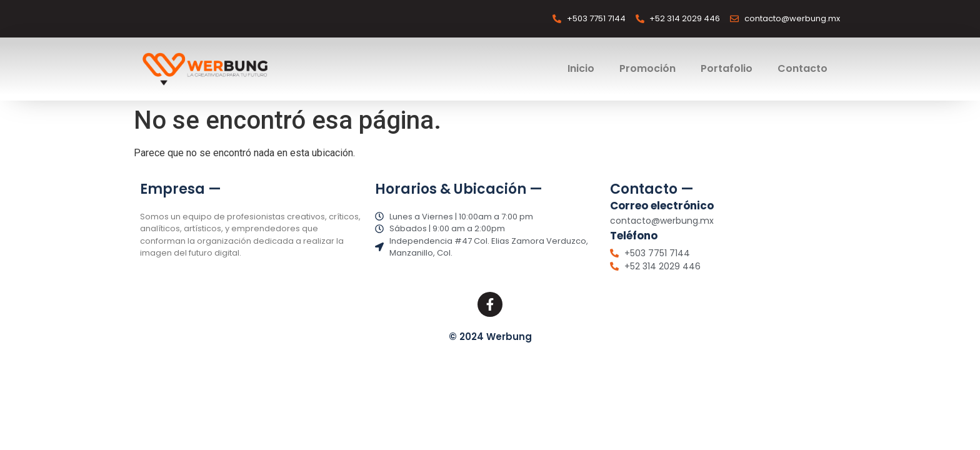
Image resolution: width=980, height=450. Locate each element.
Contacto (802, 68)
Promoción (647, 68)
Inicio (581, 68)
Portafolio (727, 68)
